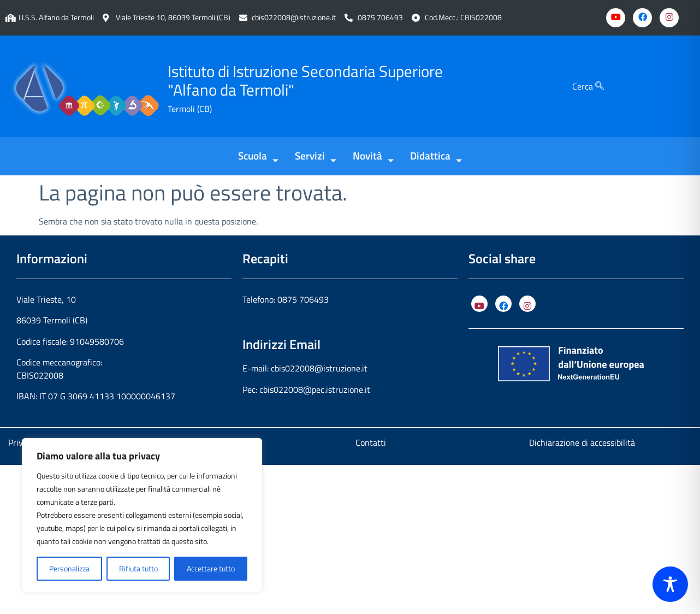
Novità (373, 157)
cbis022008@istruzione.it (294, 18)
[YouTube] (479, 304)
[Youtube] (616, 18)
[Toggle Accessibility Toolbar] (670, 584)
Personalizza (69, 568)
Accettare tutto (211, 568)
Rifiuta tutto (138, 568)
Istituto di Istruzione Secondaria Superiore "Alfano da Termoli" (305, 81)
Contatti (371, 442)
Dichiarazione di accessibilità (582, 442)
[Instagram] (669, 18)
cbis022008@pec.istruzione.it (315, 389)
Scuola (258, 157)
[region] (142, 515)
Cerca (588, 86)
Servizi (316, 157)
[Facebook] (642, 18)
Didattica (436, 157)
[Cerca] (600, 86)
